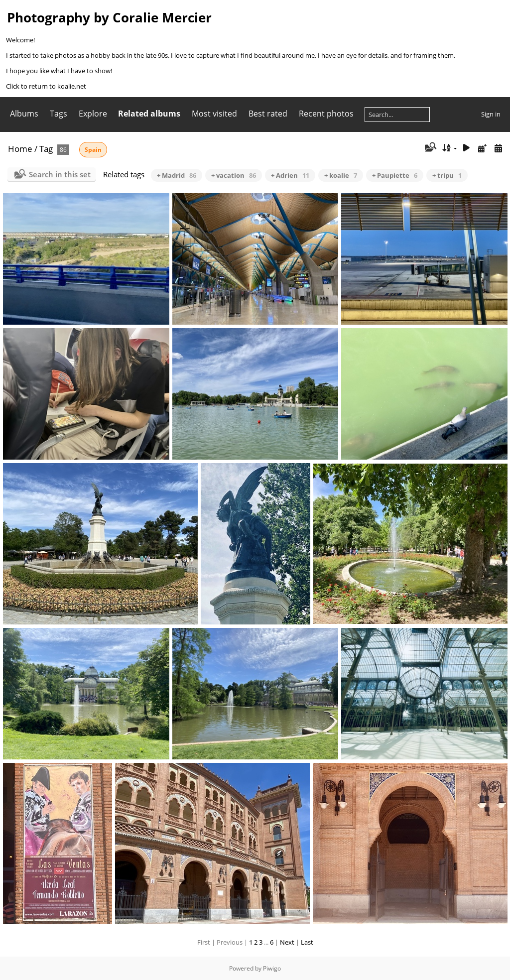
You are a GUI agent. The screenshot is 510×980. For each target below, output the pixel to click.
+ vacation (234, 175)
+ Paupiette (395, 175)
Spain (93, 150)
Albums (24, 114)
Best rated (268, 114)
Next (287, 942)
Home (20, 149)
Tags (59, 114)
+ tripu (447, 175)
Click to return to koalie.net (46, 86)
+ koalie (341, 175)
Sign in (491, 114)
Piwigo (272, 968)
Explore (93, 114)
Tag (46, 149)
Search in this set (60, 174)
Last (307, 942)
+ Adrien (290, 175)
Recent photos (326, 114)
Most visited (214, 114)
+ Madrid (177, 175)
